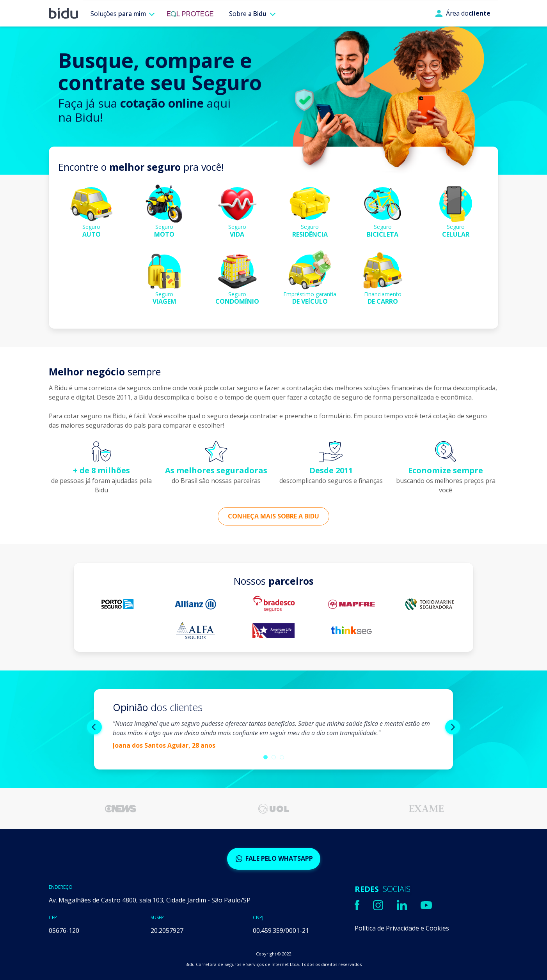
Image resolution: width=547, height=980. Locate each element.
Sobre (248, 14)
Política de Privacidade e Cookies (402, 928)
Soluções (118, 14)
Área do (463, 13)
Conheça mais (273, 516)
